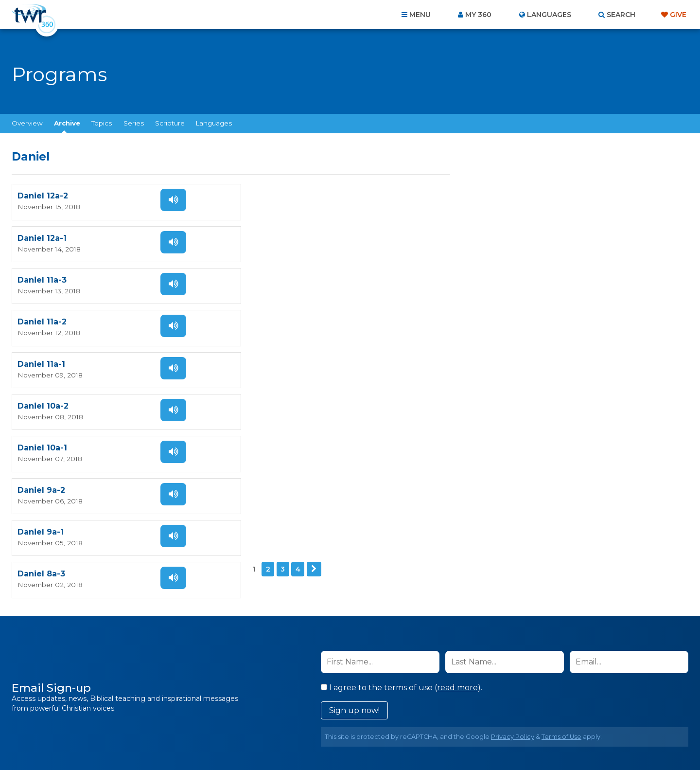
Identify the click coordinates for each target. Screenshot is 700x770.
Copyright (460, 717)
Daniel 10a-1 (42, 316)
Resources (516, 717)
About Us (215, 717)
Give (678, 15)
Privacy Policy (513, 550)
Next (79, 393)
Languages (214, 123)
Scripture (170, 123)
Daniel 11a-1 (41, 276)
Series (134, 123)
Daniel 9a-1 (41, 357)
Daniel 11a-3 (42, 236)
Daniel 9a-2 (263, 316)
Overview (27, 123)
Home (173, 717)
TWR (356, 741)
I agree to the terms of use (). (402, 501)
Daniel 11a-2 (264, 236)
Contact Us (267, 717)
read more (457, 501)
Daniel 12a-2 (43, 195)
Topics (102, 123)
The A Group (421, 741)
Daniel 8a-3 (263, 357)
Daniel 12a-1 (264, 195)
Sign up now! (354, 524)
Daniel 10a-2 (265, 276)
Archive (67, 123)
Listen (171, 199)
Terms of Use (561, 550)
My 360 (478, 15)
